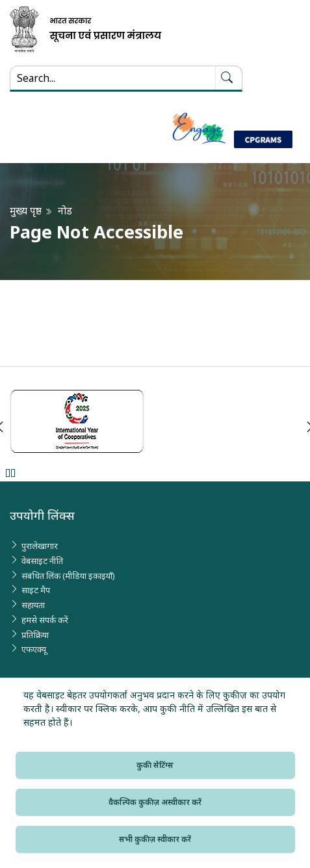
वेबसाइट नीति (42, 561)
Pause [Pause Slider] (10, 473)
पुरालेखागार (40, 546)
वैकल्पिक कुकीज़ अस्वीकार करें (155, 802)
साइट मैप (36, 590)
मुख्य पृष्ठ (26, 211)
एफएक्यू (34, 649)
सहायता (33, 605)
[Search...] (113, 78)
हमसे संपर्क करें (45, 620)
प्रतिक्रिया (35, 635)
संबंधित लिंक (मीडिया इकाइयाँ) (68, 576)
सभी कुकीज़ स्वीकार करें (155, 839)
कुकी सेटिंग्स (155, 765)
